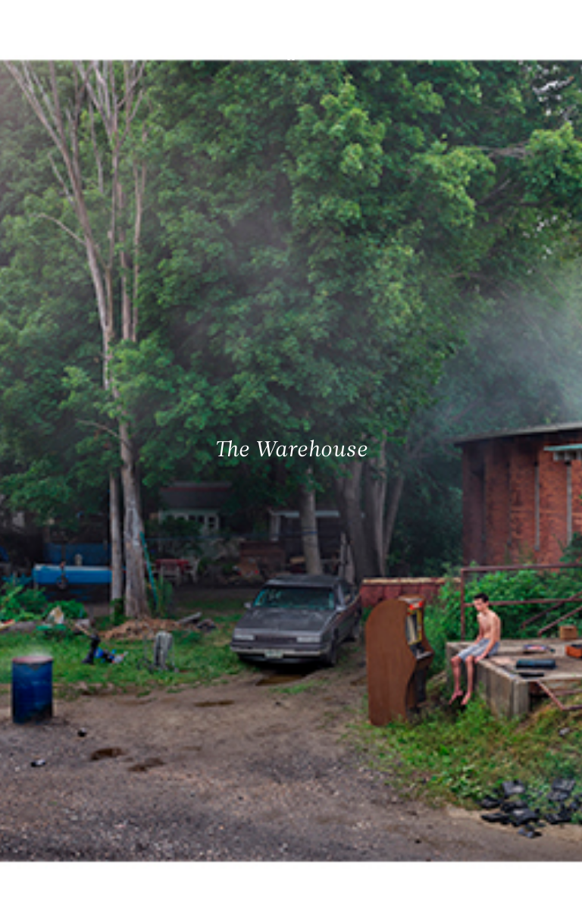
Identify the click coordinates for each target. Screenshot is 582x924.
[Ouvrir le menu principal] (552, 23)
